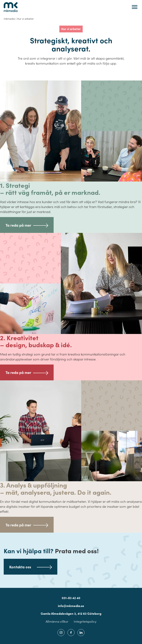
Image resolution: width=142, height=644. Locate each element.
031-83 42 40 (71, 598)
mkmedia (9, 19)
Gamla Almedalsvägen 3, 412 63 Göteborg (71, 613)
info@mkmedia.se (71, 606)
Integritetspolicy (85, 621)
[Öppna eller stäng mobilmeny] (135, 7)
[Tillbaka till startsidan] (11, 7)
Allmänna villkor (57, 621)
